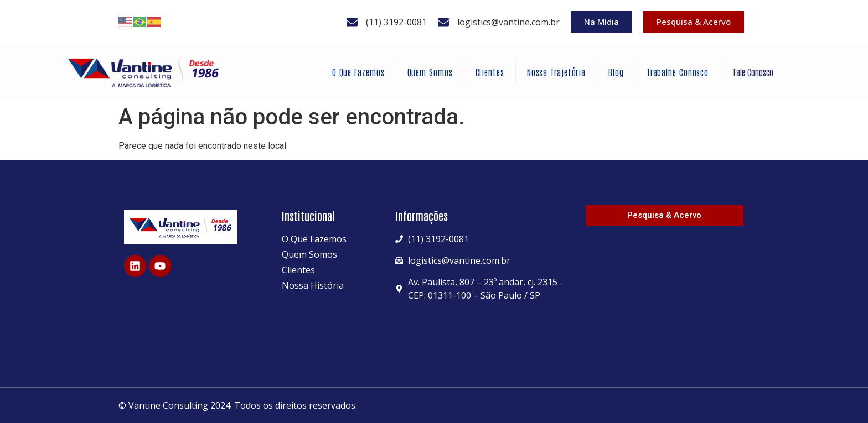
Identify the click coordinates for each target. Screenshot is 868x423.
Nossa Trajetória (556, 72)
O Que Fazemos (358, 72)
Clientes (490, 72)
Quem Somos (430, 72)
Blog (616, 72)
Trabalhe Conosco (678, 72)
